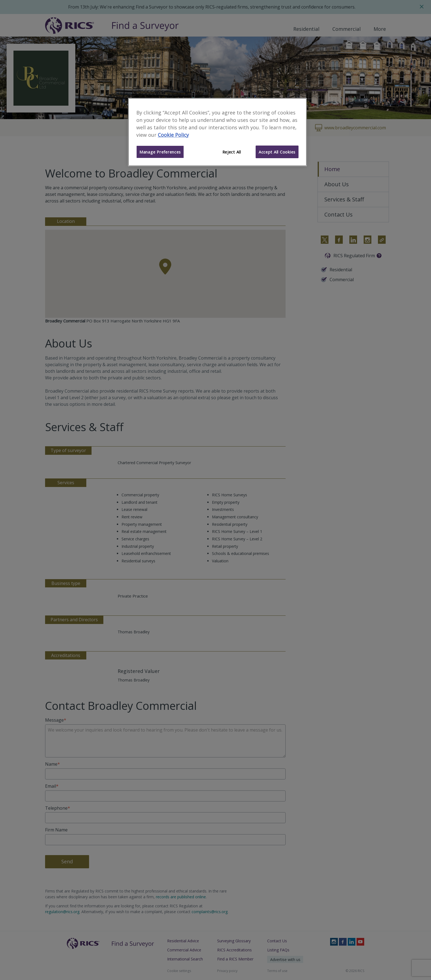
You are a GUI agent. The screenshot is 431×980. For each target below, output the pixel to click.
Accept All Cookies (277, 152)
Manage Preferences (160, 152)
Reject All (232, 152)
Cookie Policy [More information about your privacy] (173, 135)
